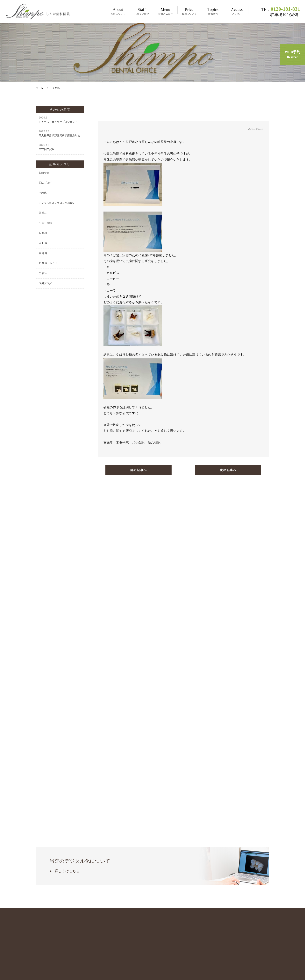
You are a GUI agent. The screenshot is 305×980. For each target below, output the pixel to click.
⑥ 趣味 (43, 254)
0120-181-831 (281, 12)
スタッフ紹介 (142, 11)
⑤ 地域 (43, 234)
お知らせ (44, 173)
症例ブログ (45, 284)
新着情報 (213, 11)
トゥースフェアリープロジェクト (60, 120)
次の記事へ (228, 471)
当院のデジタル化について (152, 833)
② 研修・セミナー (50, 264)
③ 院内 (43, 214)
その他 (43, 194)
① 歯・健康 (46, 224)
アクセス (237, 11)
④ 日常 (43, 244)
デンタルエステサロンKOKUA (56, 203)
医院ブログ (45, 183)
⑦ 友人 (43, 274)
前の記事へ (138, 471)
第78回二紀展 (60, 148)
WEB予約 (292, 55)
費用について (189, 11)
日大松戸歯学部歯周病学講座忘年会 (60, 134)
